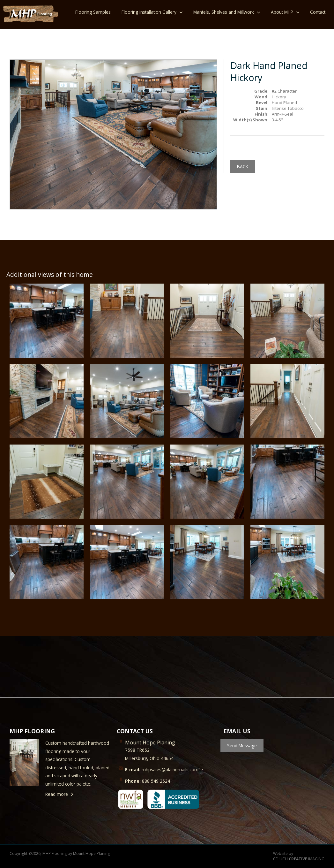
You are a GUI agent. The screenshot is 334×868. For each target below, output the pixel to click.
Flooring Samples (93, 12)
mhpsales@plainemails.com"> (164, 769)
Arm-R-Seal (282, 114)
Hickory (279, 97)
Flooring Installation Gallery (149, 12)
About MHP (282, 12)
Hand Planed (284, 103)
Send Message (242, 746)
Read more (57, 794)
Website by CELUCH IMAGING (299, 856)
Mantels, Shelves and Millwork (224, 12)
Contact (318, 12)
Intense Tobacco (288, 108)
